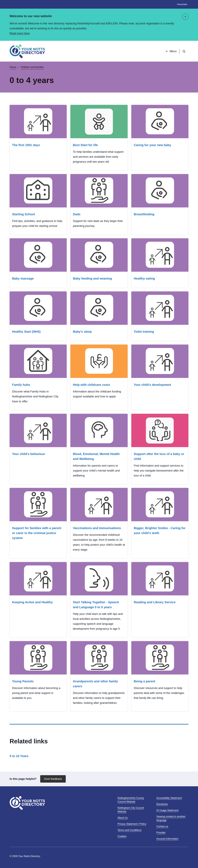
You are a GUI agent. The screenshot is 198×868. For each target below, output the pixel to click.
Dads (77, 214)
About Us (123, 818)
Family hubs (21, 385)
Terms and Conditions (130, 830)
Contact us (162, 826)
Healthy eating (144, 278)
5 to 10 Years (19, 756)
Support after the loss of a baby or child (159, 456)
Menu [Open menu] (171, 51)
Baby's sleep (82, 332)
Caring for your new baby (152, 145)
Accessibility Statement (169, 798)
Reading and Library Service (155, 602)
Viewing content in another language (171, 818)
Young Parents (23, 681)
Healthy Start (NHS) (26, 332)
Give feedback (53, 779)
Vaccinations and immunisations (97, 528)
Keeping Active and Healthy (32, 602)
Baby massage (23, 278)
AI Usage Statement (167, 810)
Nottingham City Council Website (131, 810)
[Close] (185, 17)
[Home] (27, 51)
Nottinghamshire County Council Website (131, 800)
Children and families (32, 67)
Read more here (20, 33)
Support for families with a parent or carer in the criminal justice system (37, 533)
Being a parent (145, 681)
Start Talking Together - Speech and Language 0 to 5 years (96, 605)
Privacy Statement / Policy (132, 824)
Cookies (122, 836)
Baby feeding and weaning (92, 278)
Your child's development (152, 385)
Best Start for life (85, 145)
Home (13, 67)
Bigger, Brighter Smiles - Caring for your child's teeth (160, 531)
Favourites (182, 4)
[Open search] (184, 51)
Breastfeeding (144, 214)
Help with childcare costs (91, 385)
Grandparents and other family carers (95, 684)
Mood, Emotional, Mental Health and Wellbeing (96, 456)
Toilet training (144, 332)
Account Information (167, 839)
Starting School (24, 214)
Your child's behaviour (29, 454)
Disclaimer (162, 804)
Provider (161, 833)
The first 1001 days (26, 145)
